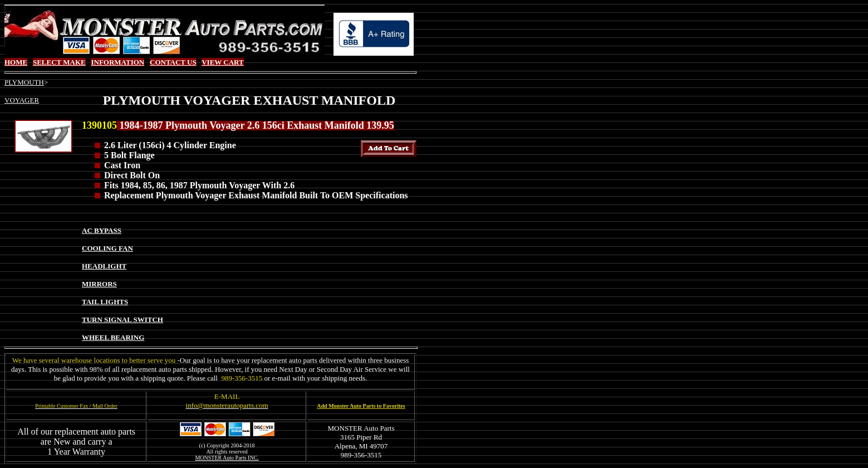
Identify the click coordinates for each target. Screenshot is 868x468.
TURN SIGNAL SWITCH (122, 320)
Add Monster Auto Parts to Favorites (361, 406)
